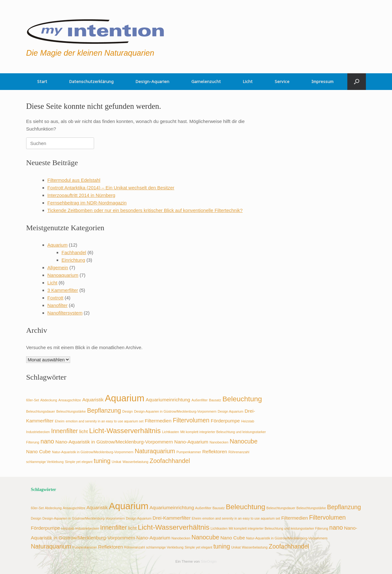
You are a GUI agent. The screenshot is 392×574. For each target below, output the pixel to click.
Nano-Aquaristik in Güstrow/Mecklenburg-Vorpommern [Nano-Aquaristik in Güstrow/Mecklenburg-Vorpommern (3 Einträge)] (114, 442)
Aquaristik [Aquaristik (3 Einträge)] (93, 400)
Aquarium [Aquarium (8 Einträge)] (125, 398)
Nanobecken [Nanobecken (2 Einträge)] (219, 442)
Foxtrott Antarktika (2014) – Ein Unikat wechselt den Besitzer (111, 188)
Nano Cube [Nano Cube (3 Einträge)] (38, 451)
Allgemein (58, 267)
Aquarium (58, 245)
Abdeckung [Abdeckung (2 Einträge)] (49, 400)
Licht (248, 81)
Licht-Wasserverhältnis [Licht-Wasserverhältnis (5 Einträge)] (125, 431)
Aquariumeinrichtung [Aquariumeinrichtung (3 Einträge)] (168, 400)
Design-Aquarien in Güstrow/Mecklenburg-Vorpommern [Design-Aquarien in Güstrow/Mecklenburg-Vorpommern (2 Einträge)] (175, 411)
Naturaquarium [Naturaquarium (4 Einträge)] (155, 451)
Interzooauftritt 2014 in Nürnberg (81, 195)
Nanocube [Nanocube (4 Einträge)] (244, 441)
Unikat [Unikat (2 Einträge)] (116, 462)
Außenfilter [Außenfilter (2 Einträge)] (200, 400)
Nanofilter (58, 305)
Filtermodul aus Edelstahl (74, 180)
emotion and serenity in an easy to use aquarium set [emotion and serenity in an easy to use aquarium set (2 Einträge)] (105, 421)
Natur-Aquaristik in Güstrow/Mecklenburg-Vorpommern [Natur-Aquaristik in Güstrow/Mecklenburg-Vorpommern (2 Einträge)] (93, 452)
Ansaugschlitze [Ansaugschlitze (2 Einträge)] (70, 400)
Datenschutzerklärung (91, 81)
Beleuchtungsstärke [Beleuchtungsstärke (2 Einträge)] (71, 411)
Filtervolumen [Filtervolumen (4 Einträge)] (191, 420)
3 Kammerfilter (63, 290)
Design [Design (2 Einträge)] (128, 411)
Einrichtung (73, 260)
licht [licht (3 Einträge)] (84, 431)
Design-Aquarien (152, 81)
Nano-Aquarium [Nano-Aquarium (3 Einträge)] (191, 442)
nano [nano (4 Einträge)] (47, 441)
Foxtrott (56, 298)
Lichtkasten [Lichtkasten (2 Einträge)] (171, 432)
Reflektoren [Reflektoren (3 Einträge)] (215, 451)
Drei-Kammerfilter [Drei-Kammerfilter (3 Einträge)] (172, 518)
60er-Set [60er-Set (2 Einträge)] (33, 400)
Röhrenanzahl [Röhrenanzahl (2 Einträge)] (239, 452)
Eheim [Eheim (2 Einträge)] (60, 421)
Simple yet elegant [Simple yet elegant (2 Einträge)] (79, 462)
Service (282, 81)
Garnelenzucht (206, 81)
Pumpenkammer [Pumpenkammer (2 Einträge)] (189, 452)
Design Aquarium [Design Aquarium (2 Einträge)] (230, 411)
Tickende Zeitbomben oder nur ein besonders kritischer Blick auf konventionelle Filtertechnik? (145, 210)
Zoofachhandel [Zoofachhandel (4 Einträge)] (170, 461)
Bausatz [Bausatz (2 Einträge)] (215, 400)
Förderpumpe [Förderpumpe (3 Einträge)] (225, 421)
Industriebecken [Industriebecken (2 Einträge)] (38, 432)
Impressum (322, 81)
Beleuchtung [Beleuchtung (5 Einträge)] (242, 399)
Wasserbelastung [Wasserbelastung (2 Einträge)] (135, 462)
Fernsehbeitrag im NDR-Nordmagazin (87, 203)
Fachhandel (74, 252)
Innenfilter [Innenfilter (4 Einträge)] (64, 431)
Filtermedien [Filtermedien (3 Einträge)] (158, 421)
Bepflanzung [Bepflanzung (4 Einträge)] (104, 410)
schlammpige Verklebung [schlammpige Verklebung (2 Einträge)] (45, 462)
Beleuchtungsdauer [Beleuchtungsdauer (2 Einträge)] (41, 411)
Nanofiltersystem (65, 313)
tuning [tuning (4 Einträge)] (102, 461)
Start (42, 81)
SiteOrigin (209, 561)
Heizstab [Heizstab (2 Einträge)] (248, 421)
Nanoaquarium (63, 275)
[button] (357, 82)
